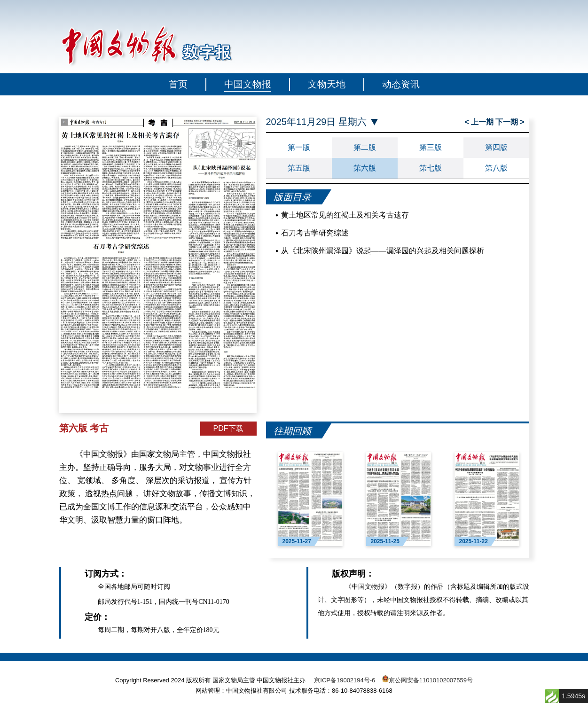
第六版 (365, 168)
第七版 (431, 168)
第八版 (496, 168)
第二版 (365, 147)
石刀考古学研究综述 (315, 233)
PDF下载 (228, 428)
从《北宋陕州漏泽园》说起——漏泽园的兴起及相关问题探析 (383, 251)
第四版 (496, 147)
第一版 (299, 147)
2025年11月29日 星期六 (317, 122)
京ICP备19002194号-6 (345, 680)
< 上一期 (479, 122)
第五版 (299, 168)
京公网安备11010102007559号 (431, 680)
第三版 (431, 147)
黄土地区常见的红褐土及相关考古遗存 (345, 215)
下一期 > (510, 122)
